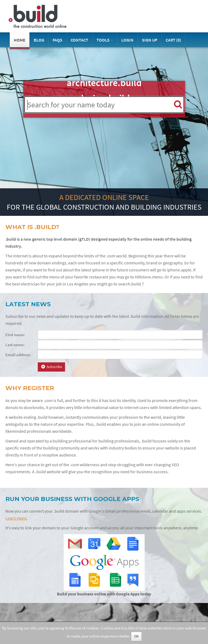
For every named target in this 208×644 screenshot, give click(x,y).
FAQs (57, 40)
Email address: (18, 355)
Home (20, 40)
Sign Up (150, 40)
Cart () (173, 40)
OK (136, 636)
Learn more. (16, 518)
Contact (79, 40)
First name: (15, 335)
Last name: (15, 345)
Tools (105, 40)
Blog (39, 40)
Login (127, 40)
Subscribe (51, 367)
